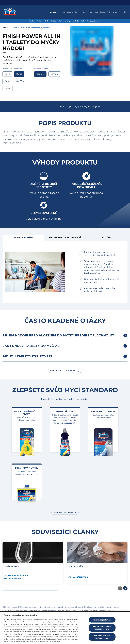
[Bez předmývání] (102, 12)
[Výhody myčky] (86, 12)
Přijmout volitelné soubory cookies (102, 637)
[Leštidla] (76, 21)
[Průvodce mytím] (70, 12)
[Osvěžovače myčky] (94, 21)
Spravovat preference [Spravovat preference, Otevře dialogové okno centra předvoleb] (102, 620)
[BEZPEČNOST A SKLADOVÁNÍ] (65, 238)
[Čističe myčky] (65, 21)
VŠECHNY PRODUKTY (63, 513)
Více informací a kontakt (63, 371)
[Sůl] (83, 21)
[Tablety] (39, 21)
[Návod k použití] (23, 238)
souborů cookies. (50, 639)
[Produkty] (55, 12)
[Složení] (107, 238)
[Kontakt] (116, 12)
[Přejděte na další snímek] (125, 588)
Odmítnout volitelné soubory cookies (102, 628)
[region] (65, 628)
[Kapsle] (31, 21)
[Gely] (47, 21)
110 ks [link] (8, 89)
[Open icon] (125, 12)
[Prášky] (54, 21)
